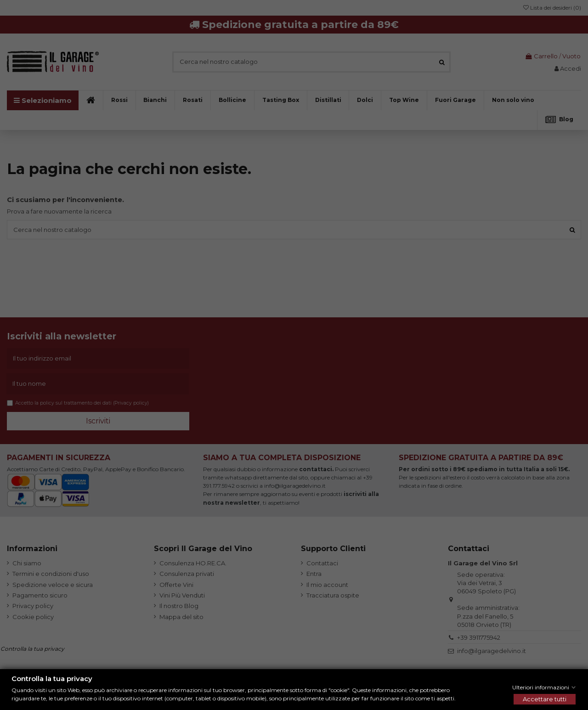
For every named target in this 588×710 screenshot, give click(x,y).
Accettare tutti (545, 699)
